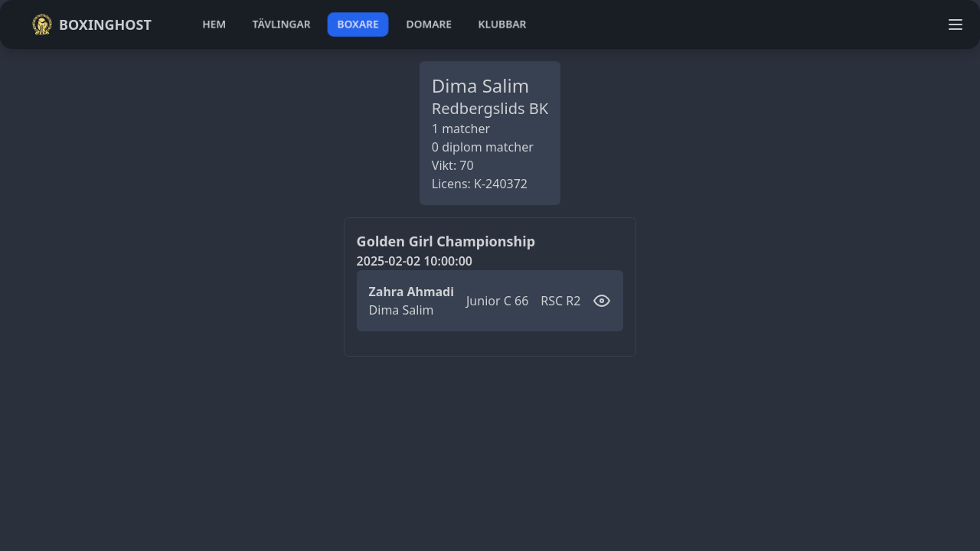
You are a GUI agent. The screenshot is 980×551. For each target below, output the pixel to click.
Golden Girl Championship (446, 241)
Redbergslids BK (490, 108)
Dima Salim (402, 310)
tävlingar (281, 24)
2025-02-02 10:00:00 (415, 261)
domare (429, 24)
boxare (358, 24)
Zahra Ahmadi (412, 292)
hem (214, 24)
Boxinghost (91, 24)
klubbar (502, 24)
